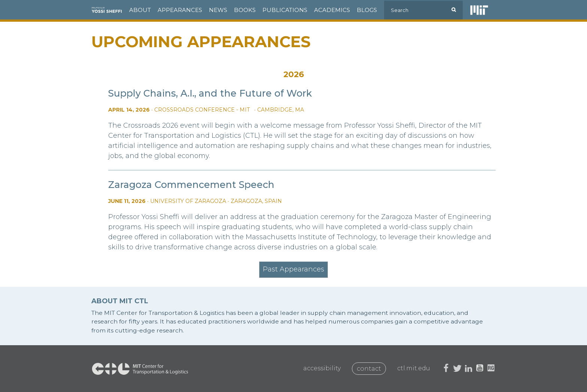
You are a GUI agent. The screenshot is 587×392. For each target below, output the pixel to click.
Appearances (180, 10)
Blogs (367, 10)
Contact (369, 369)
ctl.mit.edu (414, 368)
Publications (285, 10)
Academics (332, 10)
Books (245, 10)
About (140, 10)
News (218, 10)
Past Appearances (293, 269)
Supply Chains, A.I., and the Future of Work (210, 93)
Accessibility (322, 368)
